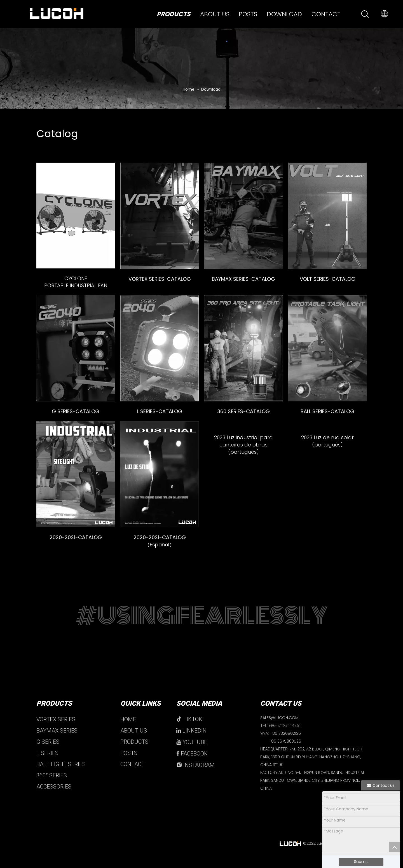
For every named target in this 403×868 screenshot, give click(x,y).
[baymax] (243, 216)
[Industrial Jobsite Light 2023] (243, 474)
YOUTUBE (192, 752)
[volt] (327, 216)
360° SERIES (52, 786)
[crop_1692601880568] (327, 474)
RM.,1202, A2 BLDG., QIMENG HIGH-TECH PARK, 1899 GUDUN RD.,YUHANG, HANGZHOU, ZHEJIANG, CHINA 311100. (311, 767)
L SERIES (47, 763)
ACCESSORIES (54, 797)
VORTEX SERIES (56, 730)
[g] (76, 348)
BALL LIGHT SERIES (61, 775)
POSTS (129, 763)
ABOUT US (134, 741)
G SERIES (48, 752)
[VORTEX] (160, 216)
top (394, 847)
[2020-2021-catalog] (76, 474)
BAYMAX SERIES (57, 741)
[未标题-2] (76, 216)
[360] (243, 348)
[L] (160, 348)
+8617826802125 (285, 744)
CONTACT (133, 775)
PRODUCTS (134, 752)
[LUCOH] (160, 474)
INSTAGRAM (195, 775)
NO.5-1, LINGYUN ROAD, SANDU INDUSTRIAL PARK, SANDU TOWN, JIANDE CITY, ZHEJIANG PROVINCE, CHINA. (312, 791)
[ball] (327, 348)
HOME (128, 730)
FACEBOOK (192, 764)
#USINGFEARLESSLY (202, 626)
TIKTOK (189, 729)
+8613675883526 (285, 752)
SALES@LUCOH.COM (279, 728)
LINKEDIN (191, 741)
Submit (361, 862)
